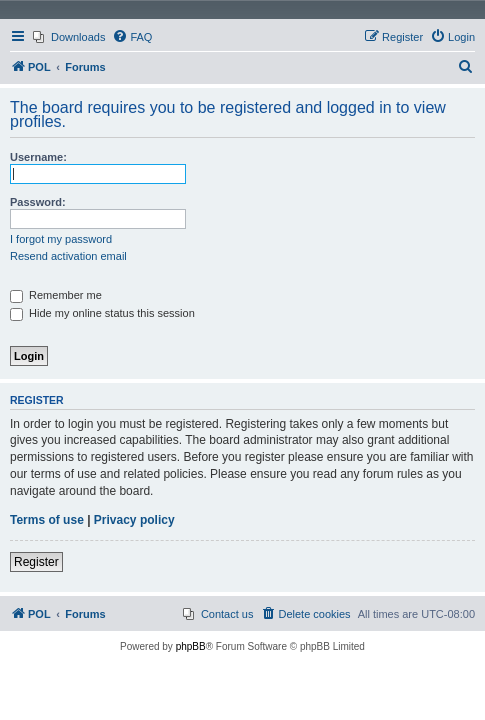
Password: (38, 202)
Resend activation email (68, 256)
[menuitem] (69, 37)
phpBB (191, 646)
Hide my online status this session (102, 313)
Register (36, 562)
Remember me (56, 295)
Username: (38, 157)
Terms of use (47, 520)
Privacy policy (134, 520)
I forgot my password (61, 239)
